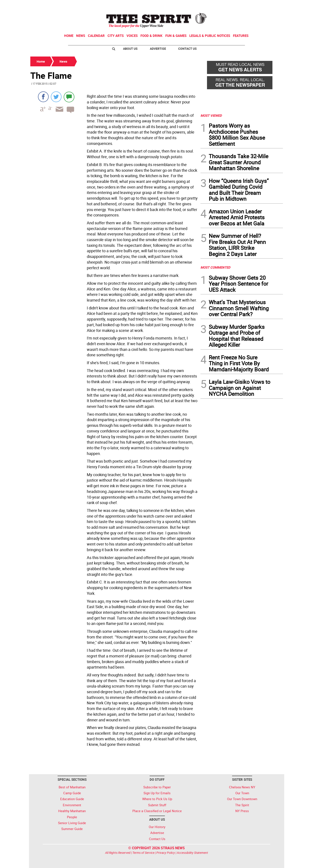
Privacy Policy (166, 853)
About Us (130, 49)
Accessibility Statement (192, 853)
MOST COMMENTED (215, 267)
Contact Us (187, 49)
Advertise (158, 49)
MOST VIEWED (211, 115)
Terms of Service (143, 853)
